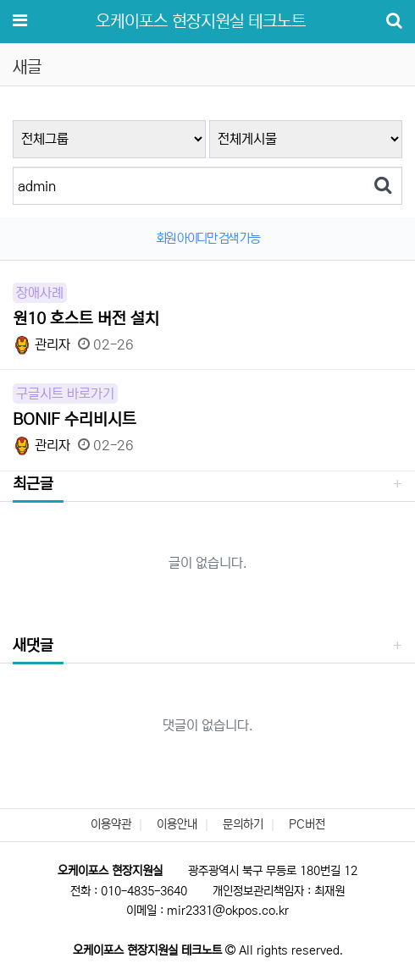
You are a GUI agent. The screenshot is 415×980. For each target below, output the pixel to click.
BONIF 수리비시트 (75, 419)
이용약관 (111, 824)
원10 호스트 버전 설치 (86, 319)
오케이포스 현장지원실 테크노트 (201, 22)
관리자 (41, 344)
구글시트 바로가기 (65, 394)
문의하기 (243, 824)
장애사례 (40, 293)
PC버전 (307, 824)
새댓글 (33, 646)
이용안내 (177, 824)
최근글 (33, 484)
